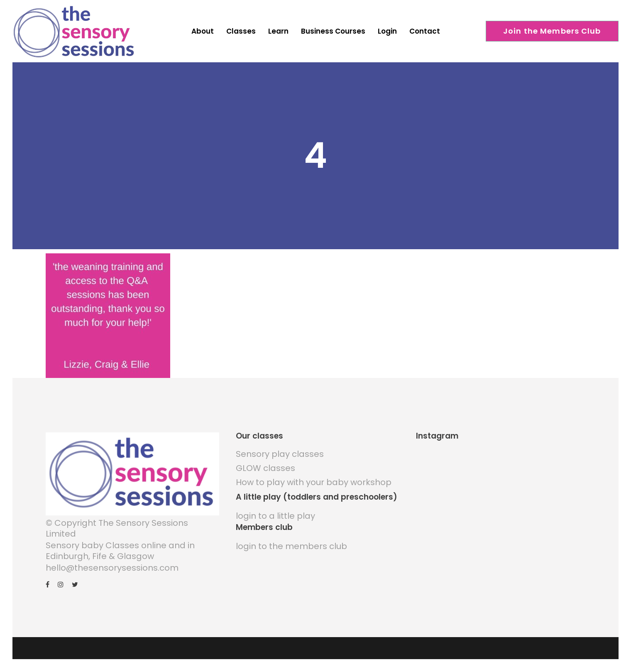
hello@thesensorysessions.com (112, 568)
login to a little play (275, 516)
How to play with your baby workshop (314, 482)
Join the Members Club (552, 31)
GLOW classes (265, 468)
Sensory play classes (280, 454)
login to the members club (291, 546)
